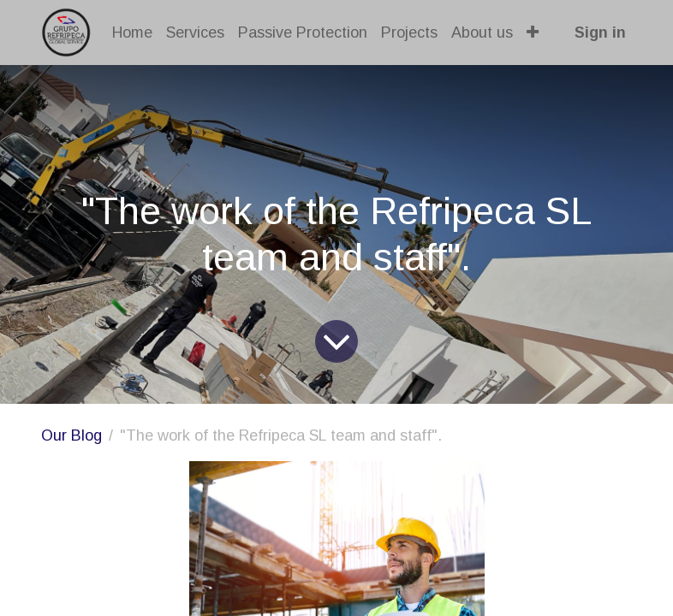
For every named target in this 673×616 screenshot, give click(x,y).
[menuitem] (133, 33)
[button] (533, 33)
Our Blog (71, 435)
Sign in (599, 33)
